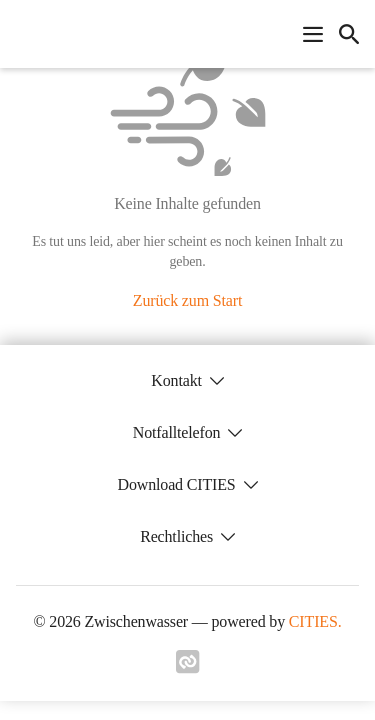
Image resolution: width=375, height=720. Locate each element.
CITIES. (315, 621)
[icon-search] (349, 34)
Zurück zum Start (187, 300)
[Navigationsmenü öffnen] (313, 34)
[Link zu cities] (188, 668)
